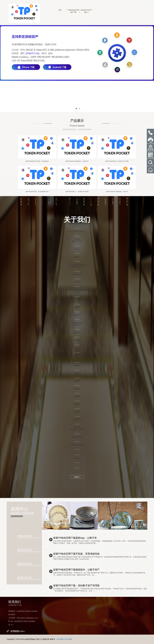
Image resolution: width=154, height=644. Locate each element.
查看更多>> (139, 527)
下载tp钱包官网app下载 (73, 11)
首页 (60, 10)
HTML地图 (68, 639)
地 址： (11, 625)
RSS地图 (60, 639)
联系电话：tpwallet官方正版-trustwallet (23, 611)
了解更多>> (77, 477)
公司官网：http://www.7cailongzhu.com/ (23, 618)
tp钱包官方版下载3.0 (86, 11)
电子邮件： (13, 615)
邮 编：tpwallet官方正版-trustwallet (22, 621)
